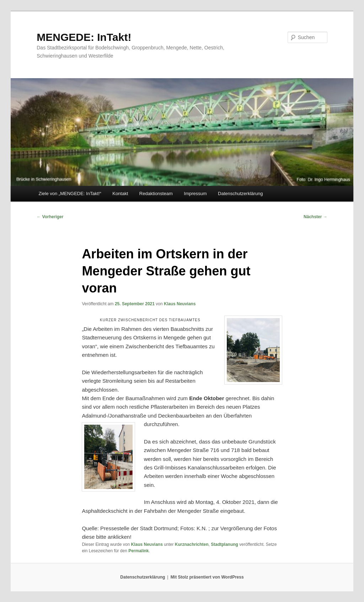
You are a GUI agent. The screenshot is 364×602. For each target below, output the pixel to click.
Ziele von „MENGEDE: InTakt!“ (70, 193)
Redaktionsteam (156, 193)
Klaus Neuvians (180, 304)
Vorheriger (50, 217)
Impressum (195, 193)
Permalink (138, 551)
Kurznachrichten (192, 544)
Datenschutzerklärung (240, 193)
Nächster (315, 217)
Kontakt (120, 193)
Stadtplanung (224, 544)
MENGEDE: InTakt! (84, 37)
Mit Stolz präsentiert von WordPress (207, 577)
